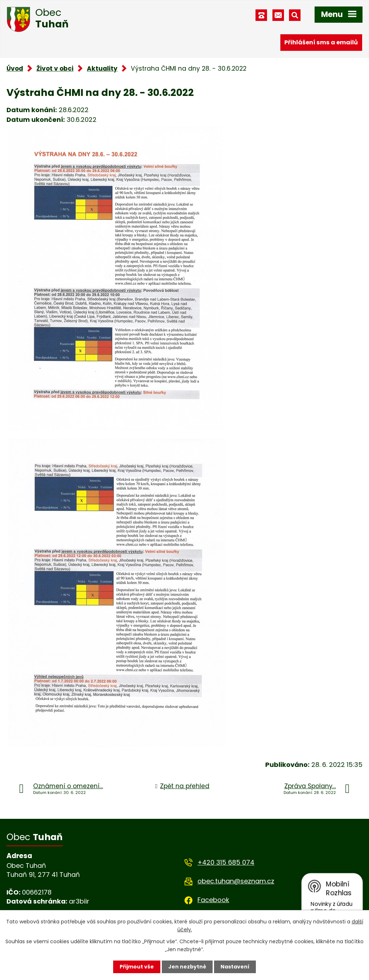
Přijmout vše (137, 967)
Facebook (213, 900)
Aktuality (102, 69)
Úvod (15, 69)
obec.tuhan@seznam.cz (236, 881)
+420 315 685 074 (226, 862)
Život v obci (55, 69)
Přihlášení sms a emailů (321, 42)
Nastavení (235, 967)
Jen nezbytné (187, 967)
